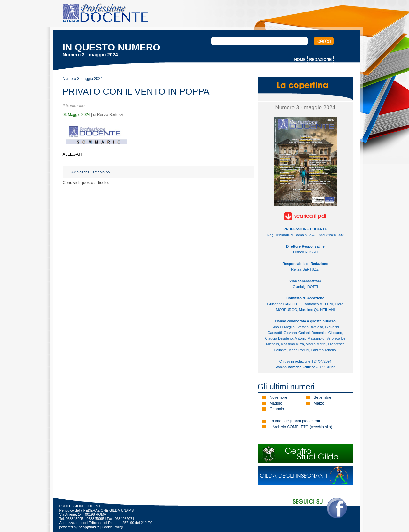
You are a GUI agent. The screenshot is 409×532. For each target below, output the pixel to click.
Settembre (323, 397)
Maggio (276, 403)
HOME (300, 60)
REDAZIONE (321, 60)
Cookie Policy (112, 527)
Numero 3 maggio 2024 (83, 79)
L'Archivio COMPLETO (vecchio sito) (301, 427)
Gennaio (277, 409)
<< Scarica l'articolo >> (91, 172)
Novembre (278, 397)
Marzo (319, 403)
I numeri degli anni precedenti (295, 421)
